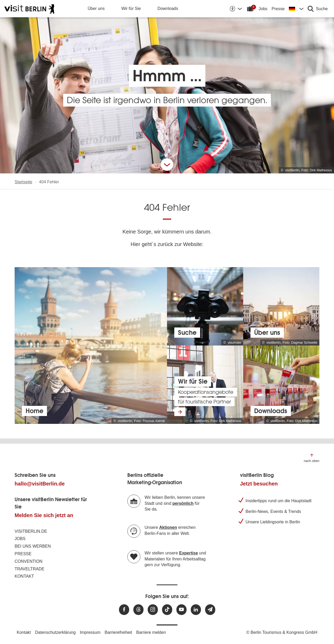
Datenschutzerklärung (55, 632)
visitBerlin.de (31, 531)
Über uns (96, 8)
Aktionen (168, 527)
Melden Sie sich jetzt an (44, 515)
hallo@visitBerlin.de (40, 484)
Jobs (263, 9)
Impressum (90, 632)
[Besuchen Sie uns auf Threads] (138, 610)
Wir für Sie (131, 8)
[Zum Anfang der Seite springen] (312, 458)
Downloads (168, 8)
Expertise (189, 553)
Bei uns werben (33, 546)
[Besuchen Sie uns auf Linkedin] (196, 610)
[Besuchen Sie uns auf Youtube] (181, 610)
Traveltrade (29, 569)
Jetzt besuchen (259, 484)
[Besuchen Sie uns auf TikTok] (167, 610)
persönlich (183, 503)
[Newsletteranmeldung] (210, 610)
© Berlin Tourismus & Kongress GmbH (282, 632)
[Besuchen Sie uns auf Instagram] (153, 610)
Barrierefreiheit (118, 632)
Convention (29, 561)
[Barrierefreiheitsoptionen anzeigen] (236, 9)
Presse (278, 9)
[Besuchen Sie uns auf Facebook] (124, 610)
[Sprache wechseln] (296, 9)
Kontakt (24, 576)
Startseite (23, 182)
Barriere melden (151, 632)
